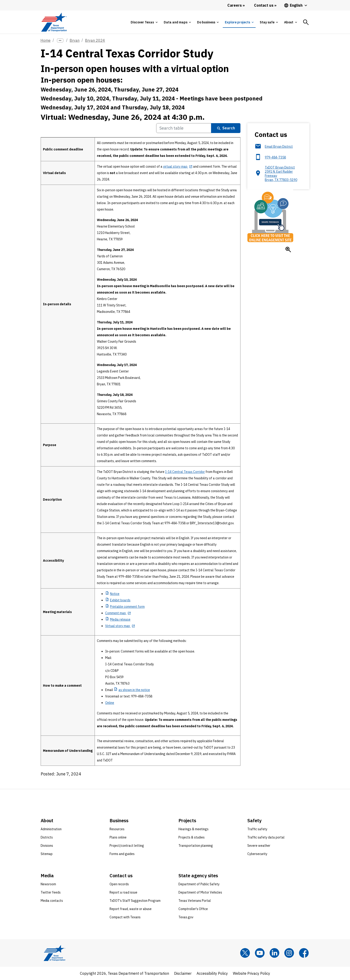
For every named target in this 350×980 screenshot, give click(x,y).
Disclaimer (183, 973)
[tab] (144, 22)
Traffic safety (257, 829)
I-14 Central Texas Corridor (185, 472)
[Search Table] (184, 128)
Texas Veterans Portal (195, 901)
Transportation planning (196, 846)
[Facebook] (304, 953)
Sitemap (47, 854)
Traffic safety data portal (266, 837)
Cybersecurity (257, 854)
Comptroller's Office (193, 909)
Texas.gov (186, 917)
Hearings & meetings (193, 829)
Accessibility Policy (212, 973)
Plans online (118, 837)
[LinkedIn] (274, 953)
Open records (119, 884)
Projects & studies (192, 837)
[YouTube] (260, 953)
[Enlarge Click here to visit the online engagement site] (288, 250)
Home (45, 40)
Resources (117, 829)
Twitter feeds (51, 892)
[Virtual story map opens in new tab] (120, 626)
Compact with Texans (125, 917)
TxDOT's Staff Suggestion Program (135, 901)
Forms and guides (122, 854)
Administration (51, 829)
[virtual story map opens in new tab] (178, 167)
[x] (245, 953)
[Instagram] (289, 953)
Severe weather (259, 846)
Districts (47, 837)
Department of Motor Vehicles (200, 892)
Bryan (75, 40)
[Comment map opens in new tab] (118, 613)
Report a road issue (123, 892)
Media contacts (52, 901)
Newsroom (48, 884)
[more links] (60, 40)
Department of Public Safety (199, 884)
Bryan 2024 (95, 40)
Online (110, 703)
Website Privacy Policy (251, 973)
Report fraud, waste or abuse (131, 909)
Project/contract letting (127, 846)
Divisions (47, 846)
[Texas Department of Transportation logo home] (54, 22)
